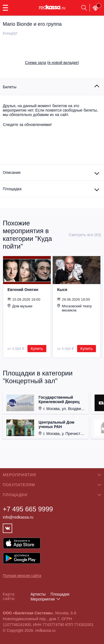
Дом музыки (20, 306)
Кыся (62, 290)
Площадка (12, 189)
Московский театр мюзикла (74, 308)
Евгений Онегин (23, 290)
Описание (12, 172)
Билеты (10, 87)
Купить (37, 349)
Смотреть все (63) (85, 235)
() (52, 63)
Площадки (60, 594)
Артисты (38, 594)
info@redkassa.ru (18, 517)
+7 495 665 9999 (28, 509)
